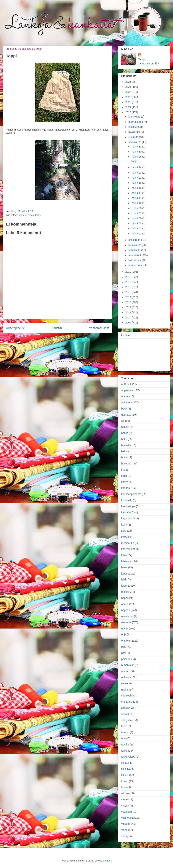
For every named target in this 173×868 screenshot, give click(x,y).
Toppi (134, 161)
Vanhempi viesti (99, 328)
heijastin (126, 445)
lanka (124, 567)
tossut (125, 781)
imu (123, 470)
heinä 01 (137, 234)
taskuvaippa (128, 757)
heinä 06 (137, 218)
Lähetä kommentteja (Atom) (61, 338)
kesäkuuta (135, 240)
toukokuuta (135, 245)
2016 (129, 287)
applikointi (127, 390)
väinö (124, 830)
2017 (129, 282)
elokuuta (134, 137)
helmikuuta (135, 260)
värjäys (125, 836)
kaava (125, 482)
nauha (125, 604)
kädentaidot (128, 549)
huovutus (127, 464)
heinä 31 (137, 147)
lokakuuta (134, 127)
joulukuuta (135, 117)
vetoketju (126, 812)
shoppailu (127, 702)
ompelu (22, 215)
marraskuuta (136, 122)
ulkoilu (125, 793)
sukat (124, 714)
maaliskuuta (136, 255)
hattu (124, 439)
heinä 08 (137, 208)
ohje (124, 634)
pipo (124, 647)
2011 (129, 312)
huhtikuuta (135, 250)
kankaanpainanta (131, 494)
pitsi (124, 653)
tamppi (125, 732)
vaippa (125, 806)
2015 (129, 292)
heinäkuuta (135, 142)
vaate (124, 799)
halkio (125, 433)
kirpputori (127, 518)
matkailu (126, 592)
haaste (125, 427)
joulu (124, 476)
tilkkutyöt (126, 769)
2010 (129, 318)
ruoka (125, 690)
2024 (129, 92)
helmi (124, 451)
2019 (129, 272)
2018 (129, 277)
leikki (124, 580)
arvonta (126, 396)
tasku (38, 215)
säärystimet (128, 720)
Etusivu (57, 328)
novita (125, 629)
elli (123, 421)
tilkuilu (125, 775)
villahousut (127, 818)
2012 (129, 307)
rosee (125, 683)
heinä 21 (137, 178)
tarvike (125, 745)
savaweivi (127, 696)
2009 (129, 323)
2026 (129, 82)
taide (124, 726)
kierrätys (126, 512)
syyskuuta (134, 132)
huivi (124, 457)
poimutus (127, 659)
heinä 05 (137, 223)
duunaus (126, 415)
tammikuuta (135, 265)
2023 (129, 97)
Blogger (107, 861)
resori (31, 215)
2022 (129, 102)
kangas (125, 488)
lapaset (125, 574)
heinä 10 (137, 203)
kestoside (127, 500)
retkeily (125, 677)
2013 (129, 302)
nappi (124, 598)
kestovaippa (128, 506)
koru (124, 531)
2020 (129, 112)
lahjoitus (126, 561)
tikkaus (125, 763)
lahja (124, 555)
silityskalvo (128, 708)
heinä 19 (137, 183)
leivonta (126, 586)
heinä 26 (137, 157)
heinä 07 (137, 213)
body (124, 409)
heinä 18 (137, 188)
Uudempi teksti (16, 328)
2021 (129, 107)
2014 (129, 297)
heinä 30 (137, 152)
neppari (126, 610)
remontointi (128, 665)
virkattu (125, 824)
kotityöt (125, 537)
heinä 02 (137, 228)
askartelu (127, 402)
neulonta (126, 622)
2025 (129, 87)
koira (124, 525)
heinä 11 (137, 198)
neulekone (127, 616)
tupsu (124, 787)
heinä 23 (137, 173)
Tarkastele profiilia (149, 64)
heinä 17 (137, 193)
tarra (124, 738)
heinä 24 (137, 167)
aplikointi (126, 384)
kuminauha (128, 543)
